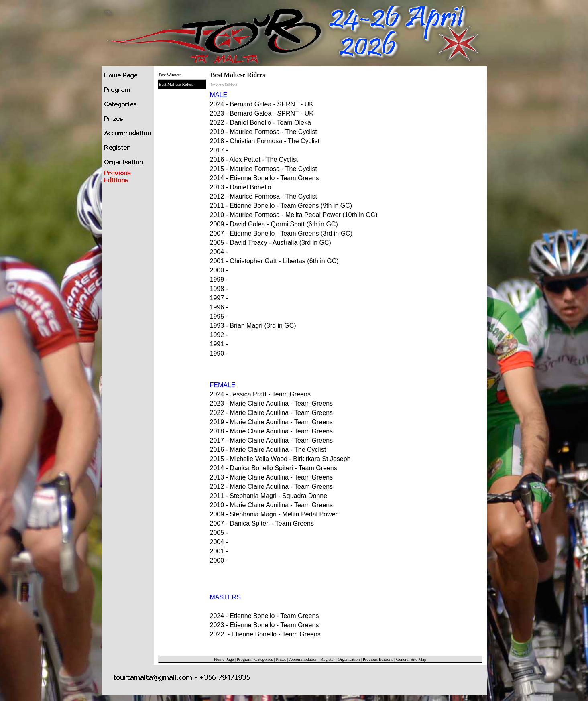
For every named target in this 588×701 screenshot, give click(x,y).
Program (244, 659)
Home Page (224, 659)
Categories (264, 659)
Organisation (349, 659)
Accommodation (303, 659)
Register (328, 659)
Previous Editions (378, 659)
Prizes (281, 659)
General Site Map (411, 659)
